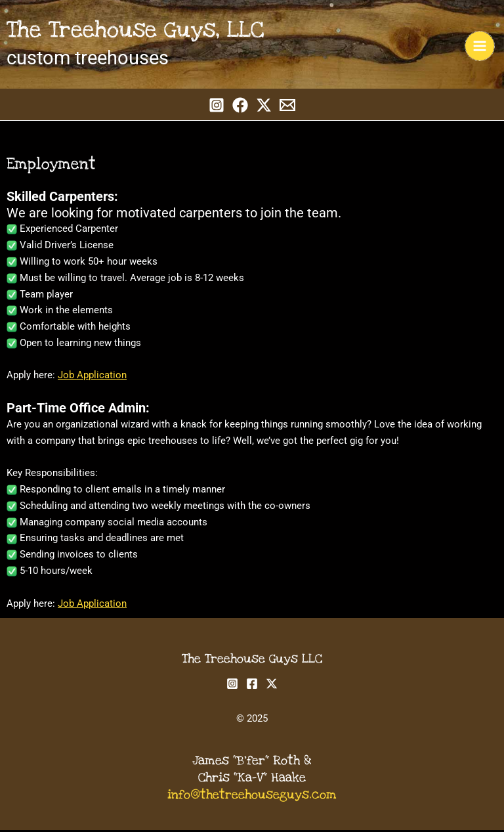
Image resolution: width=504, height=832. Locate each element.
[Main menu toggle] (480, 47)
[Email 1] (287, 106)
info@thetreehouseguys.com (252, 797)
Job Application (92, 377)
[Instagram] (217, 106)
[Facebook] (240, 106)
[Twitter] (264, 106)
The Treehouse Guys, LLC (139, 31)
